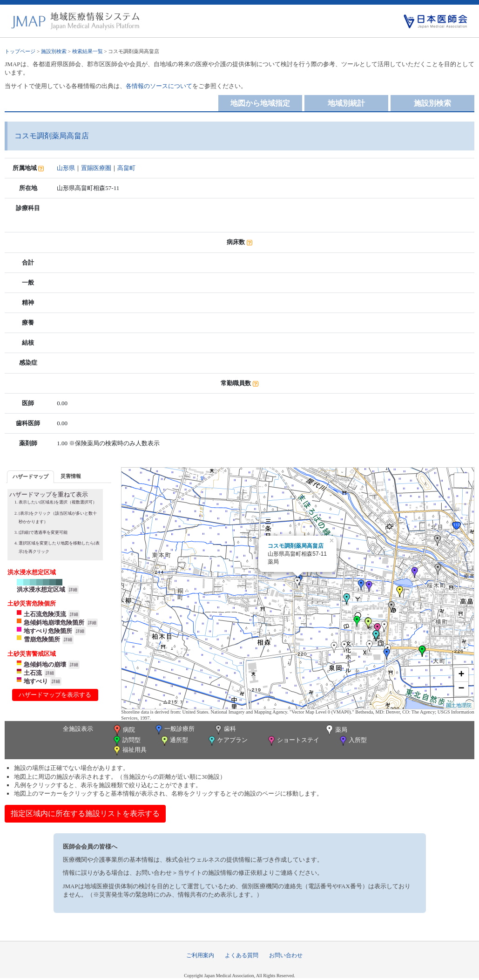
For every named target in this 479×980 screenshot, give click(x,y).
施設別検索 (54, 51)
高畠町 (126, 168)
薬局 (336, 730)
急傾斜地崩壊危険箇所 (54, 623)
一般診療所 (174, 730)
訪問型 (126, 741)
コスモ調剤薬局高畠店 (296, 546)
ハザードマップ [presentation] (30, 476)
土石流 (33, 673)
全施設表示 (78, 729)
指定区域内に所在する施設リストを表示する (85, 813)
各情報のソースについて (159, 86)
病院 (123, 730)
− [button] (462, 689)
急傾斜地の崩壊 (45, 664)
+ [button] (462, 675)
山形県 (66, 168)
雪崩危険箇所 (42, 639)
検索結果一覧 (88, 51)
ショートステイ (293, 741)
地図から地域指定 (260, 103)
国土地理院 (459, 705)
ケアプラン (227, 741)
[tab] (30, 477)
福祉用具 (129, 751)
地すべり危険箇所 (48, 631)
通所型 (174, 741)
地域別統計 (346, 103)
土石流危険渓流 (45, 614)
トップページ (20, 51)
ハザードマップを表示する (55, 695)
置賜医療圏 (96, 168)
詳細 (73, 590)
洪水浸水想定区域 (41, 589)
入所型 (352, 741)
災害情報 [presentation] (71, 476)
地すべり (36, 681)
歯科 (225, 730)
